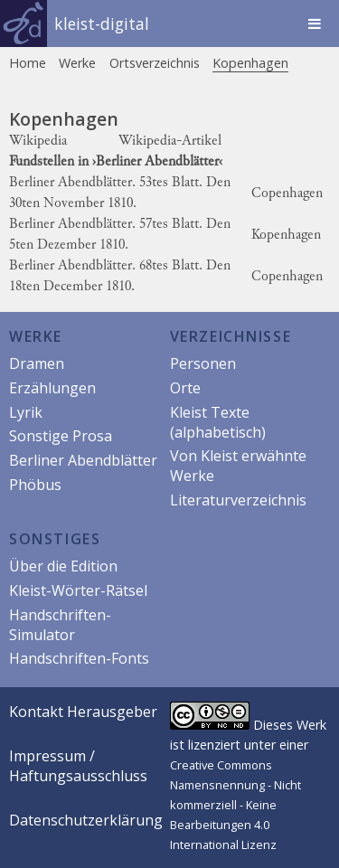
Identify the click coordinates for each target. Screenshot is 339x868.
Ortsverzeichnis (155, 63)
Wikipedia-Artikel (170, 141)
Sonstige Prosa (61, 436)
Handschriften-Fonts (79, 658)
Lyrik (26, 412)
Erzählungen (52, 388)
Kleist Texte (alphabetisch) (218, 422)
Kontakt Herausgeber (83, 712)
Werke (77, 63)
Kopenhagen (250, 63)
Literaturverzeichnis (238, 500)
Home (28, 63)
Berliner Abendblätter (83, 460)
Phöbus (35, 485)
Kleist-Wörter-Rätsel (78, 590)
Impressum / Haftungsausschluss (78, 766)
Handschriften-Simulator (60, 625)
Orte (185, 388)
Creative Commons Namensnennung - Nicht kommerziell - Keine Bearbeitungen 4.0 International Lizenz (235, 805)
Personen (203, 363)
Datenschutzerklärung (86, 820)
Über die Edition (63, 566)
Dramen (37, 363)
